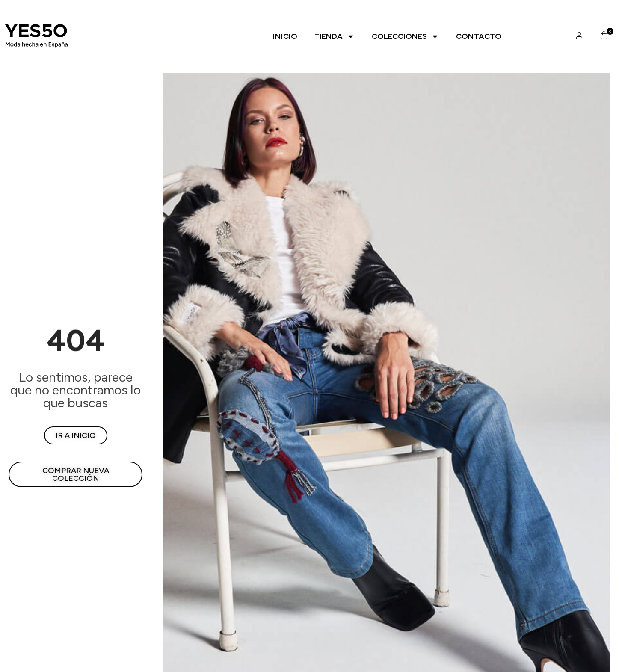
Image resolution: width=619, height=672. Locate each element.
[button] (602, 36)
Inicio (285, 36)
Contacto (479, 36)
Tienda (335, 36)
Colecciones (405, 36)
